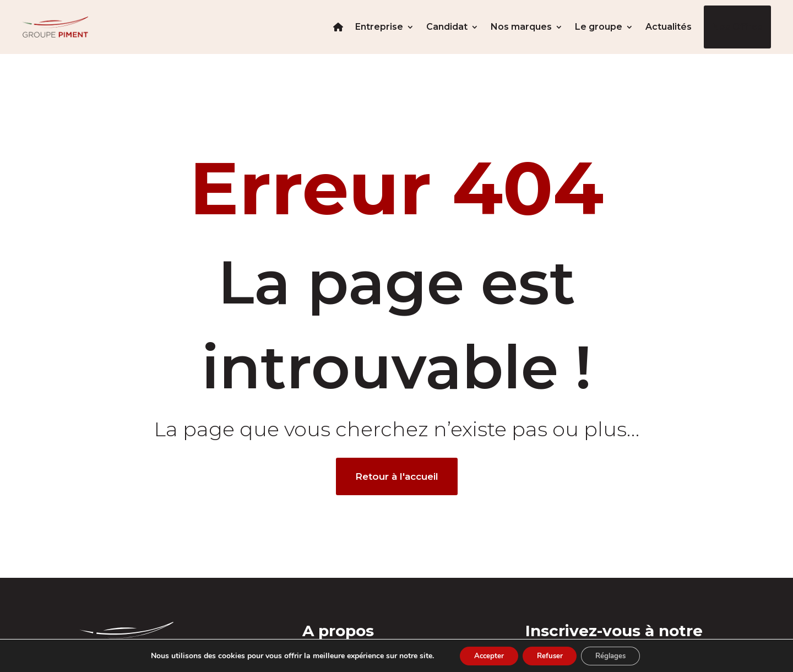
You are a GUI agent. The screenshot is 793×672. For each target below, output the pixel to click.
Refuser (549, 655)
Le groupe (599, 27)
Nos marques (521, 27)
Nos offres (737, 27)
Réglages (617, 655)
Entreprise (379, 27)
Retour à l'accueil (397, 476)
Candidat (447, 27)
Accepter (483, 655)
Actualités (669, 27)
